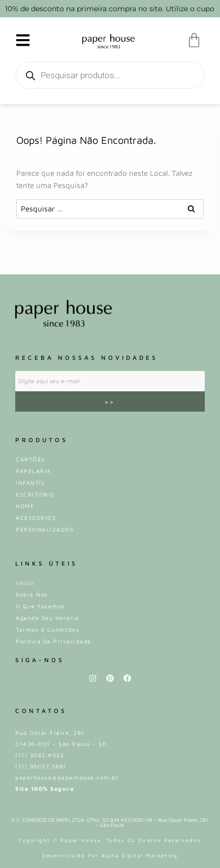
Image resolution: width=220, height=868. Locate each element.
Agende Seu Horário (47, 618)
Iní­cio (25, 583)
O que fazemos (40, 606)
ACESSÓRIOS (36, 518)
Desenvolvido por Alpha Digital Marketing (110, 855)
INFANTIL (30, 483)
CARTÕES (30, 459)
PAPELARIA (34, 471)
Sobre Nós (32, 594)
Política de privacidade (54, 641)
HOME (25, 506)
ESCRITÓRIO (35, 494)
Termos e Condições (48, 629)
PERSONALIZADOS (45, 529)
